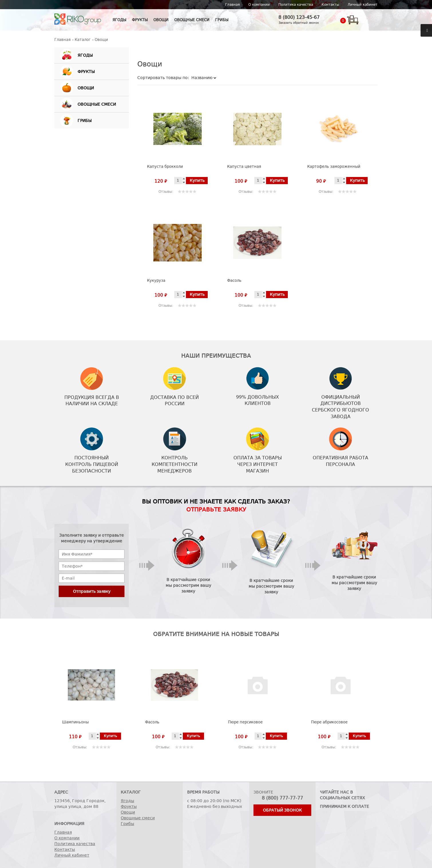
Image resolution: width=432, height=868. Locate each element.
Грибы (222, 20)
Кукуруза (156, 281)
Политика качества (296, 5)
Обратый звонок (282, 810)
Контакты (330, 5)
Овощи (161, 20)
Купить (197, 180)
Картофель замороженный (334, 167)
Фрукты (140, 20)
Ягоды (119, 20)
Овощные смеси (192, 20)
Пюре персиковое (245, 722)
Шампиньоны (75, 722)
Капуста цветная (244, 167)
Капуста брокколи (165, 167)
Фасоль (234, 281)
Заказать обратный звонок (299, 23)
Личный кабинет (362, 5)
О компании (259, 5)
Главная (232, 5)
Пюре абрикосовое (329, 722)
